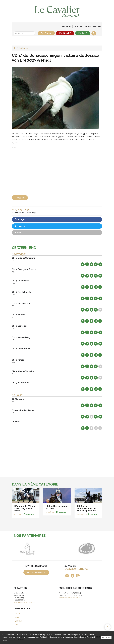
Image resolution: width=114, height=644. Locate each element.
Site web (83, 264)
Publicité (83, 33)
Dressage (29, 514)
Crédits (17, 613)
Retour (20, 198)
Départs (87, 264)
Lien (18, 233)
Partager (20, 219)
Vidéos (88, 26)
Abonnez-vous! (36, 572)
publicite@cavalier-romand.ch (70, 598)
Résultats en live (96, 264)
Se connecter (94, 33)
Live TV (100, 264)
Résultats (91, 264)
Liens (16, 617)
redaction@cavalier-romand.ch (25, 602)
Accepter (106, 637)
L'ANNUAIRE (65, 33)
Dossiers (97, 26)
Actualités (67, 26)
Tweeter (20, 226)
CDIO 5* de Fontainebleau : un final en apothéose (87, 508)
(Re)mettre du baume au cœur (57, 507)
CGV (16, 625)
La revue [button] (78, 26)
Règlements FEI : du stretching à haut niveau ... (25, 508)
